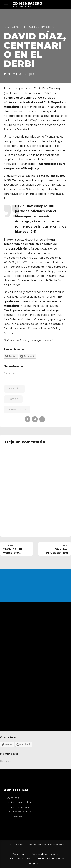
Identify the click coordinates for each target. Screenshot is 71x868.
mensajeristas (17, 409)
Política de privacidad (20, 803)
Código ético (15, 816)
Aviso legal (13, 798)
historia (13, 399)
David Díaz (14, 389)
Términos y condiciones (21, 812)
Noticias (11, 27)
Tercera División (39, 27)
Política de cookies (18, 807)
